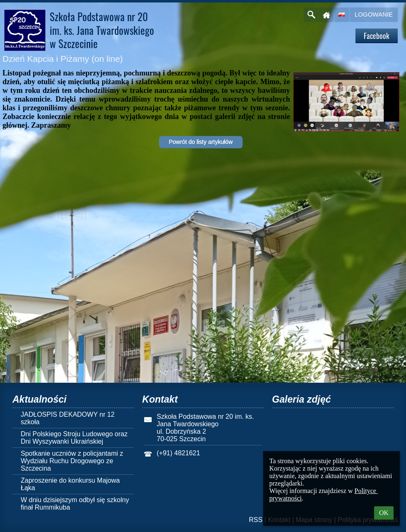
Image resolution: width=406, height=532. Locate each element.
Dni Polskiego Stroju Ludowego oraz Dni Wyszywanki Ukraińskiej (74, 438)
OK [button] (384, 513)
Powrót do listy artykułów (201, 142)
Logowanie (374, 14)
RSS (256, 520)
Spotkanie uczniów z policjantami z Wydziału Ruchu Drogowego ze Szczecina (72, 461)
